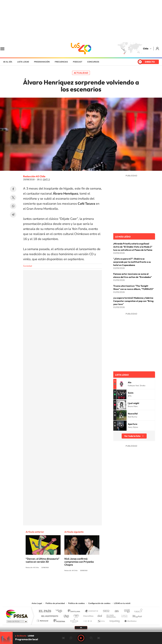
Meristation (130, 620)
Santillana (75, 611)
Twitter (13, 198)
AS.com (115, 611)
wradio (76, 615)
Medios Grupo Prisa (17, 621)
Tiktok (62, 582)
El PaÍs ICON (88, 620)
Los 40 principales (60, 611)
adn (126, 611)
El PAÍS (45, 611)
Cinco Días (88, 615)
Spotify (94, 582)
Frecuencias (61, 62)
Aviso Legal (37, 603)
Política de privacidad (55, 603)
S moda (101, 620)
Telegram (13, 215)
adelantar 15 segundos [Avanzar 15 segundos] (91, 638)
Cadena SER (105, 611)
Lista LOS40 (23, 62)
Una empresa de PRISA (17, 614)
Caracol (137, 611)
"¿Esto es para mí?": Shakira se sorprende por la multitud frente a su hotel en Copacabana (132, 262)
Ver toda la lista (132, 436)
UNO (67, 615)
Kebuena (134, 615)
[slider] (81, 632)
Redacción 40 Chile (34, 176)
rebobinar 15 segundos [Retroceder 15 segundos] (71, 638)
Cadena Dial (100, 615)
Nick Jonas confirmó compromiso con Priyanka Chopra (79, 562)
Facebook (13, 189)
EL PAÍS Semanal (111, 615)
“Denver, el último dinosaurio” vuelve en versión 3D (43, 560)
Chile (146, 49)
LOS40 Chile (81, 49)
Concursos (93, 62)
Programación (42, 62)
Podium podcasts (74, 620)
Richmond (43, 620)
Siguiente (99, 638)
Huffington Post (49, 615)
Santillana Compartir (92, 611)
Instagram (68, 582)
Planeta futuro (123, 615)
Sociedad (28, 266)
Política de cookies (76, 603)
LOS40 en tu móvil (122, 603)
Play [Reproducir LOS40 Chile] (81, 638)
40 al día (8, 62)
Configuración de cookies (99, 603)
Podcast (78, 62)
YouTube (75, 582)
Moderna (58, 620)
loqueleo (115, 620)
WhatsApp (13, 206)
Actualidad (81, 73)
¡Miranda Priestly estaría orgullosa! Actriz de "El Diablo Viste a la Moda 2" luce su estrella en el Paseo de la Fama (133, 247)
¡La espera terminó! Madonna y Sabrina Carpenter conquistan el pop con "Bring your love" (133, 301)
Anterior (63, 638)
